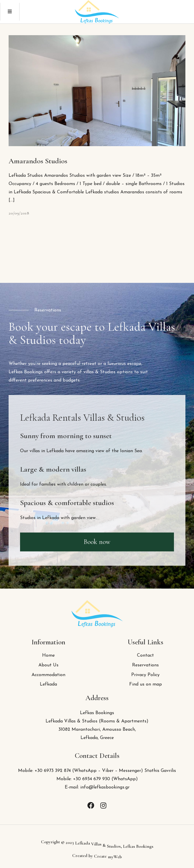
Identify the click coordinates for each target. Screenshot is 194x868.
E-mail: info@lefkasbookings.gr (97, 787)
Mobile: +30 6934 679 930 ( (85, 779)
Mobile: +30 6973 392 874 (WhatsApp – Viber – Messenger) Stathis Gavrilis (97, 771)
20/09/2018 (19, 213)
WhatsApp (125, 779)
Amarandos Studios (38, 161)
